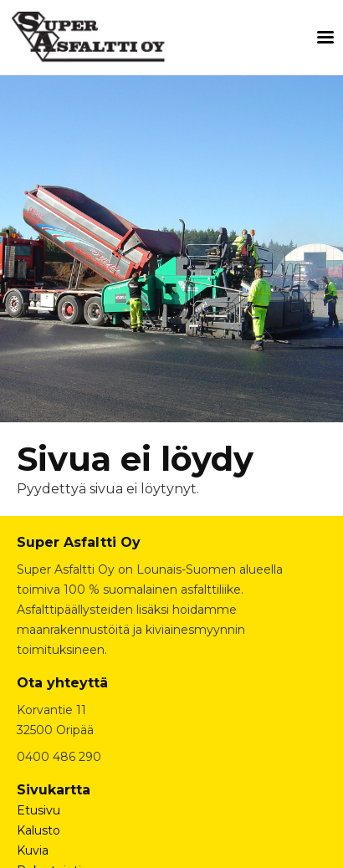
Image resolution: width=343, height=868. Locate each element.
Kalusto (38, 830)
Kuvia (33, 850)
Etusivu (38, 810)
